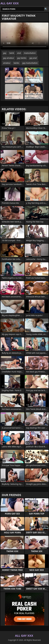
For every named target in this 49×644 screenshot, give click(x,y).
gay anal (33, 58)
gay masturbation (30, 63)
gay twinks (22, 58)
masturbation (30, 53)
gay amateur (9, 58)
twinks (16, 63)
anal (19, 53)
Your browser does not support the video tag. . (24, 36)
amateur (7, 63)
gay (5, 53)
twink (12, 53)
